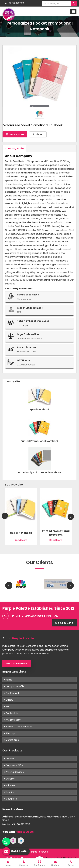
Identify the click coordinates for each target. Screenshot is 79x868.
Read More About (17, 664)
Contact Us (11, 713)
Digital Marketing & (67, 858)
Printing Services (14, 772)
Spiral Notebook (39, 410)
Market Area (12, 740)
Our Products (12, 693)
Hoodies (9, 792)
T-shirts (9, 759)
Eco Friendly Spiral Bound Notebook (39, 473)
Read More (21, 540)
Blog (7, 706)
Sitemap (10, 733)
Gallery (9, 700)
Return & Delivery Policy (18, 727)
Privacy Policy (12, 720)
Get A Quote (15, 134)
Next (71, 517)
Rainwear (10, 785)
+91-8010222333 (15, 3)
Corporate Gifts (14, 765)
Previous (5, 516)
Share (38, 134)
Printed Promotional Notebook (40, 441)
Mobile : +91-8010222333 (16, 824)
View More (10, 799)
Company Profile (14, 148)
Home (8, 680)
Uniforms (10, 779)
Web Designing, (49, 858)
